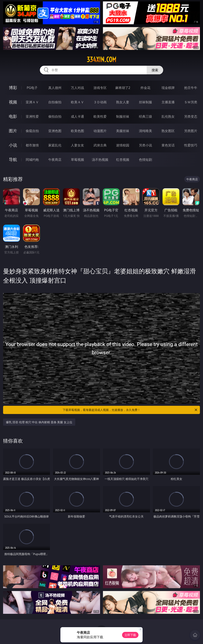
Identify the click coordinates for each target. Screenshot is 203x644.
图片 (13, 131)
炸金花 (145, 88)
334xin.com (101, 60)
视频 (13, 102)
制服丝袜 (123, 116)
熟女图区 (168, 131)
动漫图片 (100, 131)
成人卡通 (77, 116)
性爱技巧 (191, 145)
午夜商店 (55, 160)
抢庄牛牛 (191, 88)
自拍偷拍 (55, 102)
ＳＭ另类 (191, 102)
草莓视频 (77, 160)
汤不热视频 (100, 160)
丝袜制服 (145, 102)
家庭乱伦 (55, 145)
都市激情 (32, 145)
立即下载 (130, 635)
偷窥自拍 (32, 131)
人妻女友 (77, 145)
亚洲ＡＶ (32, 102)
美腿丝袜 (123, 131)
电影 (13, 116)
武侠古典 (100, 145)
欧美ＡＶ (77, 102)
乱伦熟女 (168, 116)
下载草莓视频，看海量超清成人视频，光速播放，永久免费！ (130, 410)
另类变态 (191, 116)
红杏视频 (123, 160)
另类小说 (145, 145)
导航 (13, 159)
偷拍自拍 (55, 116)
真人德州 (55, 88)
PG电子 (32, 88)
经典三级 (145, 116)
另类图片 (191, 131)
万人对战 (77, 88)
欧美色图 (77, 131)
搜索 (155, 70)
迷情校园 (123, 145)
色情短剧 (145, 160)
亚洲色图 (55, 131)
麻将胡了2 (123, 88)
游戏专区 (100, 88)
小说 (13, 145)
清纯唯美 (145, 131)
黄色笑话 (168, 145)
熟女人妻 (123, 102)
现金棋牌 (168, 88)
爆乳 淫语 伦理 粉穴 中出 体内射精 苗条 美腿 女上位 (39, 422)
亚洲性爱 (32, 116)
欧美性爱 (100, 116)
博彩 (13, 88)
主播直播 (168, 102)
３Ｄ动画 (100, 102)
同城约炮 (32, 160)
